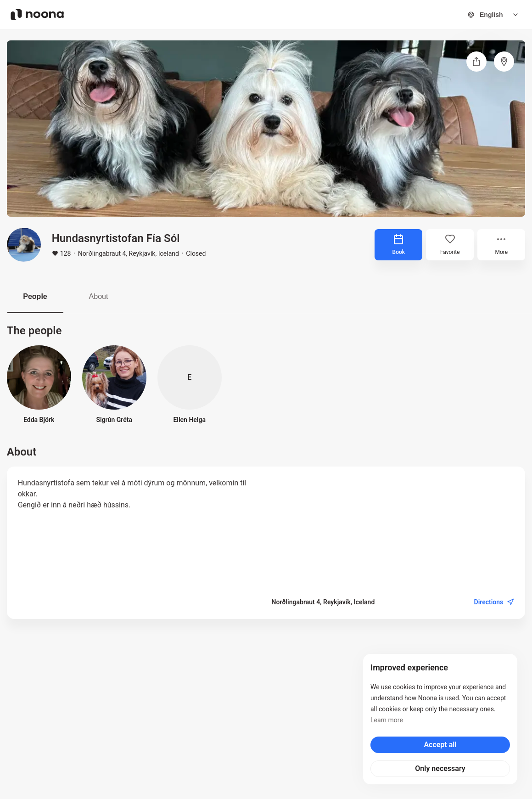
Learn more (387, 720)
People (35, 296)
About (99, 296)
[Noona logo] (37, 15)
